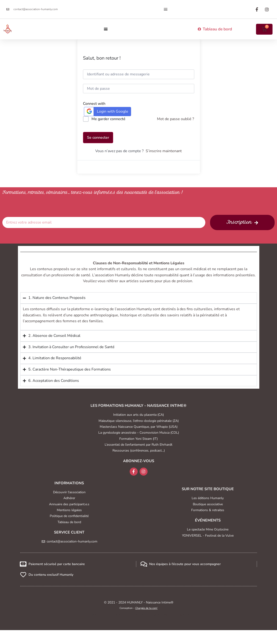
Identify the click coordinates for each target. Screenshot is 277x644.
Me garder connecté (108, 119)
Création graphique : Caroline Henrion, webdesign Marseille (139, 615)
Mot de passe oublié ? (176, 119)
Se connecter (98, 138)
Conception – (139, 608)
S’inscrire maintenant (164, 151)
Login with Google (107, 111)
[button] (166, 9)
